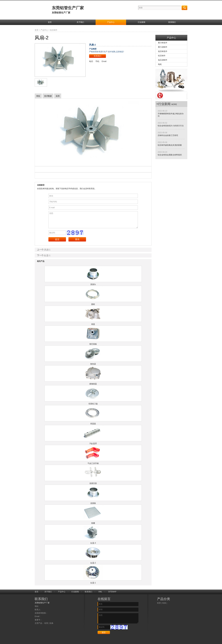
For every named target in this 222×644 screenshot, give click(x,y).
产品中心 (111, 22)
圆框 (93, 304)
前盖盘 (93, 424)
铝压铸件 (54, 30)
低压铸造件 (163, 51)
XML (100, 592)
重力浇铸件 (163, 47)
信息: (93, 220)
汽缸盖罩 (93, 444)
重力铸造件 (163, 43)
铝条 (164, 603)
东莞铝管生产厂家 (68, 10)
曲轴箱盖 (93, 384)
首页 (50, 22)
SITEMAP (112, 592)
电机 (160, 64)
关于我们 (80, 22)
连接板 (93, 503)
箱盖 (93, 324)
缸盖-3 (93, 543)
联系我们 (172, 22)
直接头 (93, 284)
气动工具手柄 (93, 463)
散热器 (93, 364)
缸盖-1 (47, 255)
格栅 (93, 523)
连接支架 (93, 483)
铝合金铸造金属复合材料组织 (170, 155)
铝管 (159, 603)
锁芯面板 (93, 344)
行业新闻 (142, 22)
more (174, 104)
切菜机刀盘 (93, 404)
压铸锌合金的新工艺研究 (168, 135)
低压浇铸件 (163, 60)
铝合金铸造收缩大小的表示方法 (171, 126)
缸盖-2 (93, 563)
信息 (118, 618)
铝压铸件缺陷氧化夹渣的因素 (170, 145)
